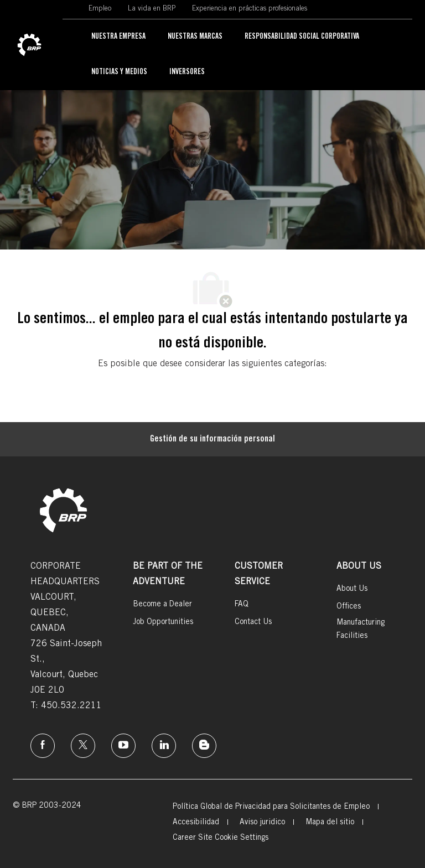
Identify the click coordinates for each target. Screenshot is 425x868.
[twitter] (83, 746)
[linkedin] (164, 746)
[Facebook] (43, 746)
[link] (29, 45)
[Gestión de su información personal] (212, 439)
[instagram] (123, 746)
